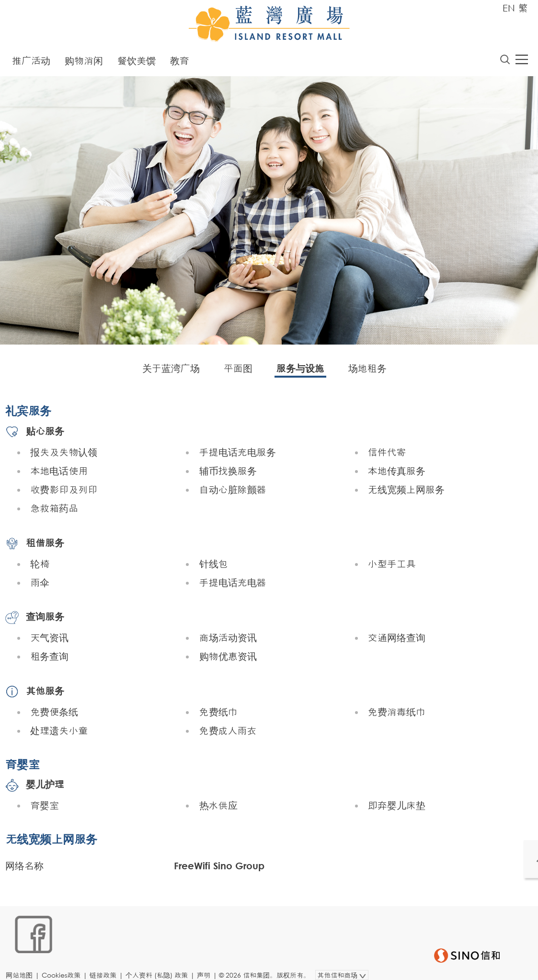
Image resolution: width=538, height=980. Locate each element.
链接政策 (107, 964)
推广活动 (31, 63)
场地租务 (367, 370)
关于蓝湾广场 (171, 370)
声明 (208, 964)
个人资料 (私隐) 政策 (161, 964)
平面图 (238, 370)
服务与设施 (300, 370)
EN (509, 8)
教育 (180, 63)
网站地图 (23, 964)
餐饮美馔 (137, 63)
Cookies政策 (65, 964)
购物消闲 (84, 63)
